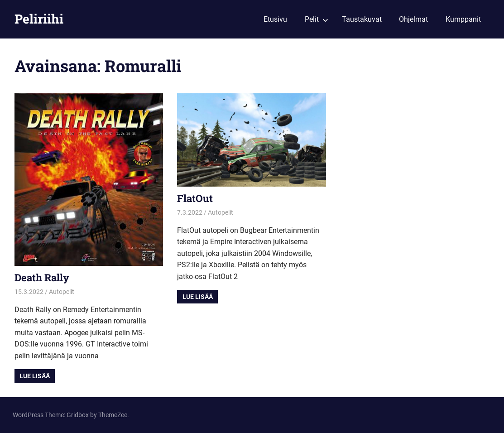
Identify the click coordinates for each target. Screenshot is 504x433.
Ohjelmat (413, 19)
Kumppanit (463, 19)
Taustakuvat (362, 19)
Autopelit (62, 292)
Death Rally (42, 277)
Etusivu (275, 19)
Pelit (317, 19)
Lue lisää (35, 376)
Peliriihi (39, 19)
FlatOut (195, 198)
